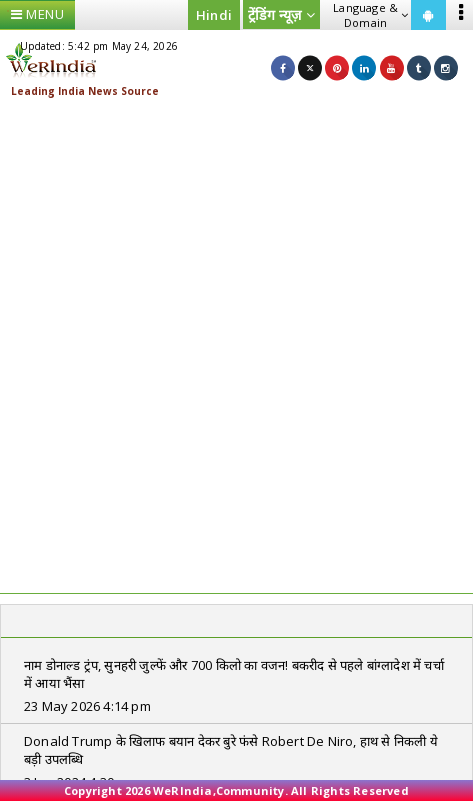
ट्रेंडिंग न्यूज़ (281, 14)
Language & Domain (370, 15)
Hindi (214, 15)
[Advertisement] (236, 346)
